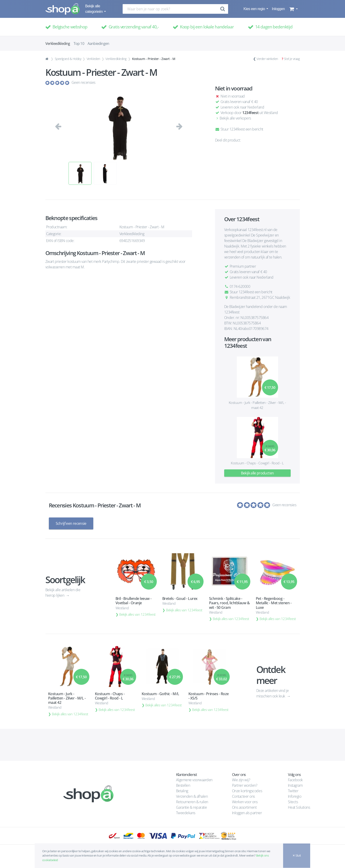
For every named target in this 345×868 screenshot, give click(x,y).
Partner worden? (245, 785)
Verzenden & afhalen (192, 796)
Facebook (295, 780)
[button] (293, 9)
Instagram (295, 785)
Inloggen (278, 9)
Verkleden (93, 59)
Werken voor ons (245, 802)
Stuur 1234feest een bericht (239, 129)
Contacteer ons (243, 796)
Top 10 (79, 44)
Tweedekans (186, 813)
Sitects (293, 802)
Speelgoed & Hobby (68, 59)
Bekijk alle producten (257, 473)
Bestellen (183, 785)
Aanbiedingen (98, 44)
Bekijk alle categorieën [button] (94, 9)
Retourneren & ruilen (192, 802)
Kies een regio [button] (255, 9)
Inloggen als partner (247, 813)
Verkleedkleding (116, 59)
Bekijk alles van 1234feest (137, 614)
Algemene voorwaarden (194, 780)
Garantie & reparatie (192, 807)
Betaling (182, 791)
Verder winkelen (267, 59)
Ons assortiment (244, 807)
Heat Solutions (299, 807)
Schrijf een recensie (71, 523)
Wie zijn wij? (241, 780)
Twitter (293, 791)
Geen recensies (83, 82)
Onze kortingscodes (247, 791)
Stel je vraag (292, 59)
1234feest (250, 113)
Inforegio (295, 796)
